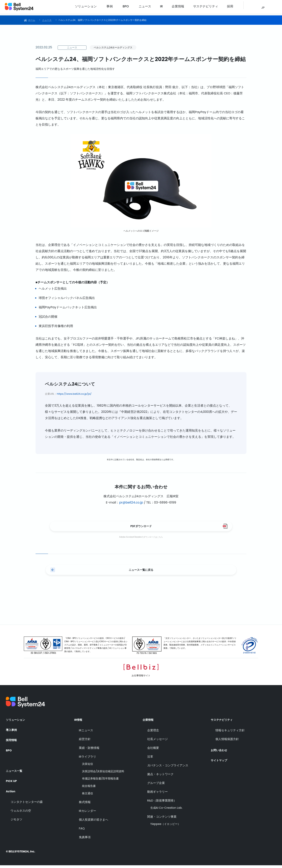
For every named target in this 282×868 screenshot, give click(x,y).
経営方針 (85, 742)
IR (175, 8)
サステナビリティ (211, 8)
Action (11, 792)
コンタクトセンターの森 (27, 802)
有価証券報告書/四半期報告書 (100, 782)
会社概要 (153, 751)
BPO (145, 8)
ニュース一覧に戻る (141, 574)
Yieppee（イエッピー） (166, 827)
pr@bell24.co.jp (131, 502)
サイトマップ (220, 761)
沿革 (150, 759)
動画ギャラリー (158, 794)
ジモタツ (16, 820)
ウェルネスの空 (21, 811)
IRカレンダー (87, 813)
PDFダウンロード (141, 527)
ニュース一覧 (15, 770)
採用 (231, 8)
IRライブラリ (87, 759)
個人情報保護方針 (227, 742)
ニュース (163, 8)
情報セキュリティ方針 (230, 733)
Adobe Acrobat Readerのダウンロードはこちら (141, 540)
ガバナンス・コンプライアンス (168, 768)
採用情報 (12, 744)
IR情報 (79, 723)
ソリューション (109, 8)
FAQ (82, 831)
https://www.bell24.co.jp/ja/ (74, 394)
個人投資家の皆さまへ (94, 822)
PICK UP (12, 781)
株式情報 (85, 805)
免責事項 (85, 840)
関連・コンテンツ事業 (162, 819)
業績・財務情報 (89, 751)
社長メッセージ (158, 742)
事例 (131, 8)
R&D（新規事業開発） (162, 803)
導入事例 (12, 733)
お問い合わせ (220, 751)
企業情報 (188, 8)
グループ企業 (156, 786)
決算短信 (87, 767)
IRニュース (86, 733)
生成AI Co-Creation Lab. (166, 811)
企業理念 (153, 733)
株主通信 (87, 796)
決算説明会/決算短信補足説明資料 (103, 774)
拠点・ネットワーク (160, 777)
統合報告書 (89, 789)
